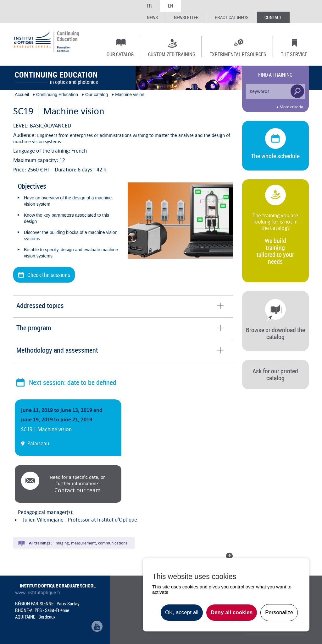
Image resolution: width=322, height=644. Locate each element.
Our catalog (120, 54)
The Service (294, 54)
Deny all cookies (232, 612)
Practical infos (232, 17)
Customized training (172, 54)
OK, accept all (182, 612)
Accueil (22, 95)
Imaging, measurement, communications (91, 543)
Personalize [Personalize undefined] (279, 612)
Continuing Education (57, 95)
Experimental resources (238, 54)
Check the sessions (49, 275)
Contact (273, 17)
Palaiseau (38, 443)
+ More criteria (290, 107)
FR (149, 6)
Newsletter (186, 17)
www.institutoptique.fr (38, 593)
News (152, 17)
